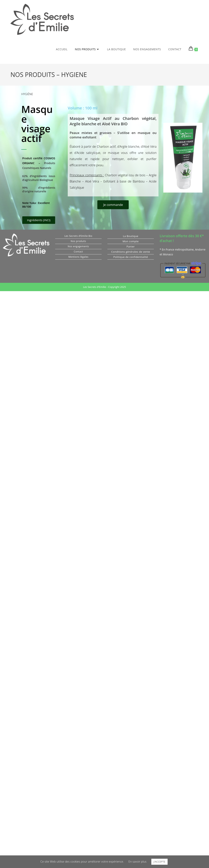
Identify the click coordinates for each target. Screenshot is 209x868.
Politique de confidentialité (131, 257)
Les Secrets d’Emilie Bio (78, 236)
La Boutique (131, 236)
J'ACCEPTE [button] (159, 862)
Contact (78, 252)
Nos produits (78, 241)
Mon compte (131, 241)
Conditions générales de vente (131, 252)
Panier (131, 246)
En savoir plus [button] (137, 861)
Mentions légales (78, 257)
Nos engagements (78, 246)
